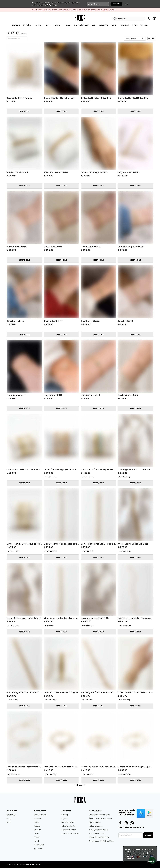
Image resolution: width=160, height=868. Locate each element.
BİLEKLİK (58, 25)
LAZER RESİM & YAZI (81, 25)
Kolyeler (37, 841)
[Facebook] (120, 823)
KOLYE (38, 25)
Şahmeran (38, 849)
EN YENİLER (27, 25)
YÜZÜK (68, 25)
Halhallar (37, 830)
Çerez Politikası (95, 822)
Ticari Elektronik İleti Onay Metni (101, 841)
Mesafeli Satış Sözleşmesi (99, 837)
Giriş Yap (65, 815)
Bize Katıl (148, 835)
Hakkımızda (11, 815)
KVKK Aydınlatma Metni (98, 830)
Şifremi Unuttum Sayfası (71, 833)
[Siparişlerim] (149, 19)
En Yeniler (38, 818)
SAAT (94, 25)
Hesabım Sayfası (68, 822)
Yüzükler (37, 826)
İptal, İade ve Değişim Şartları (100, 818)
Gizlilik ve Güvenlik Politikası (99, 815)
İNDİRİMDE (144, 25)
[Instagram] (126, 823)
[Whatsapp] (132, 823)
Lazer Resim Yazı (41, 815)
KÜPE (48, 25)
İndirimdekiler (39, 845)
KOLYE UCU (124, 25)
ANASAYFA (16, 25)
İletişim (9, 818)
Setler (36, 833)
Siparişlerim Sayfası (69, 830)
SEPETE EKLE (24, 111)
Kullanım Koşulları (96, 826)
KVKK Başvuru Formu (97, 833)
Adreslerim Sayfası (69, 826)
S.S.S (8, 822)
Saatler (37, 837)
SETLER (135, 25)
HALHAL (114, 25)
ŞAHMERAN (103, 25)
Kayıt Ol (65, 818)
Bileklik (37, 822)
